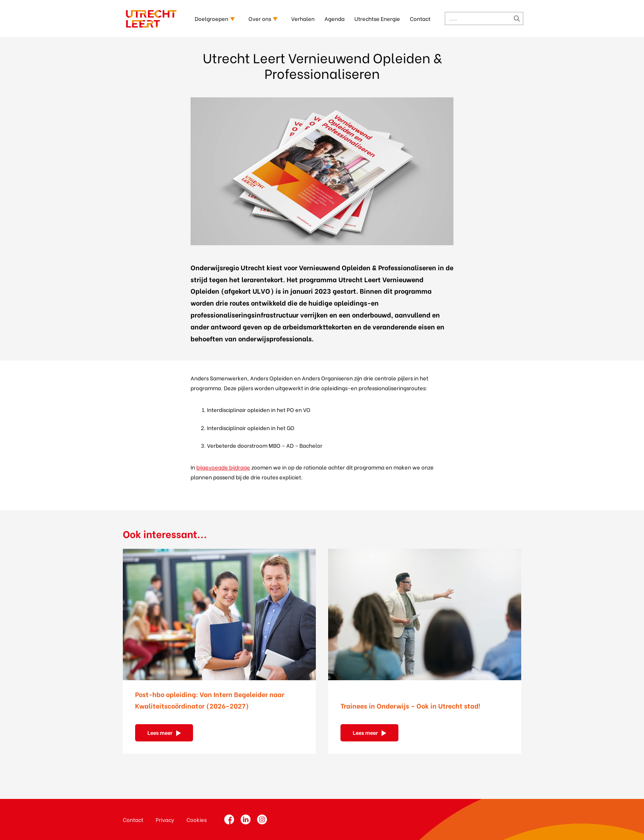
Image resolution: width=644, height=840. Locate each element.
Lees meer (160, 732)
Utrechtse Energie (377, 18)
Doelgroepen (212, 18)
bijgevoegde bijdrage (223, 467)
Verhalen (303, 18)
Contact (420, 18)
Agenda (335, 18)
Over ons (260, 18)
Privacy (165, 819)
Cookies (197, 819)
